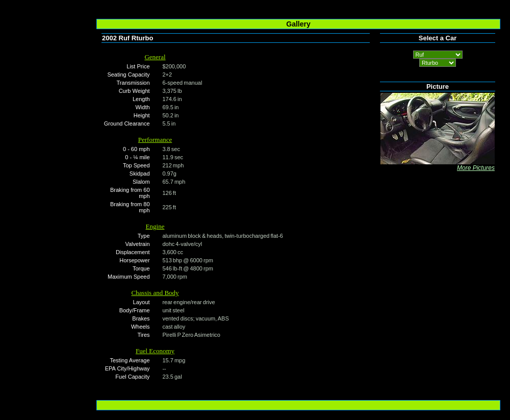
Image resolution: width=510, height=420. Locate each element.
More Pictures (476, 168)
